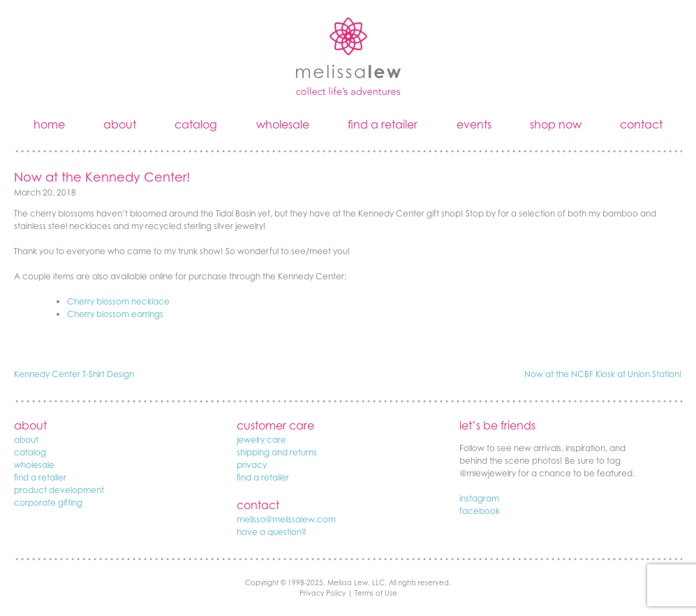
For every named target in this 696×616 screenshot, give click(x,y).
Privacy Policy (323, 593)
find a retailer (383, 124)
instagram (479, 498)
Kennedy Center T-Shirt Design (74, 374)
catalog (196, 124)
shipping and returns (277, 452)
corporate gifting (48, 503)
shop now (556, 124)
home (49, 124)
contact (641, 124)
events (474, 124)
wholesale (283, 124)
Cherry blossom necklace (118, 301)
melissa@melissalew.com (286, 519)
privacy (252, 465)
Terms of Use (376, 593)
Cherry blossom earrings (115, 314)
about (120, 124)
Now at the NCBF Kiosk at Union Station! (603, 374)
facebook (480, 511)
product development (59, 490)
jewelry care (261, 440)
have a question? (272, 532)
